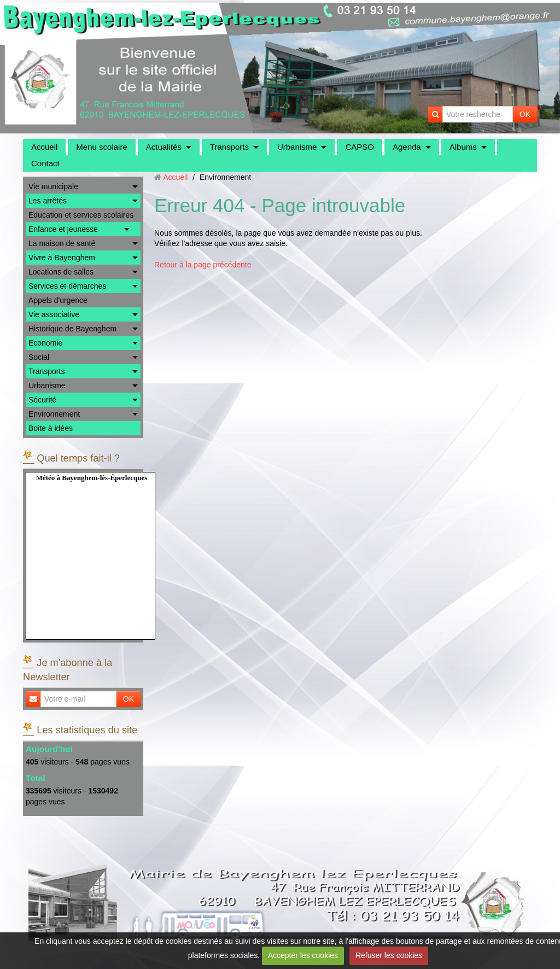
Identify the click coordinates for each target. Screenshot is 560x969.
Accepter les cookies (303, 955)
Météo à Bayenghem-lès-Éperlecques (92, 478)
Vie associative (54, 314)
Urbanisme (297, 147)
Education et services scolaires (81, 215)
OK (525, 114)
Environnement (54, 414)
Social (39, 357)
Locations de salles (61, 272)
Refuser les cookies (389, 955)
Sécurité (42, 400)
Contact (45, 163)
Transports (229, 147)
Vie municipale (53, 186)
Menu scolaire (101, 147)
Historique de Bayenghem (72, 329)
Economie (45, 343)
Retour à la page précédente (203, 265)
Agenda (407, 147)
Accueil (44, 147)
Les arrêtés (48, 201)
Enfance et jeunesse (63, 229)
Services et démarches (67, 286)
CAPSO (360, 147)
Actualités (164, 147)
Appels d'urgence (58, 300)
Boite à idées (51, 428)
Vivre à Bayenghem (62, 258)
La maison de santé (62, 243)
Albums (463, 147)
